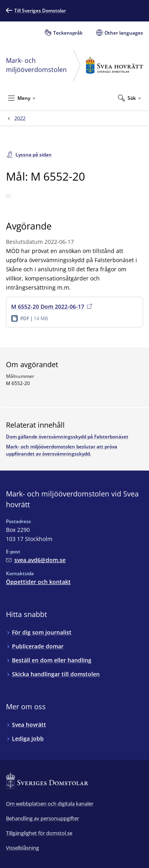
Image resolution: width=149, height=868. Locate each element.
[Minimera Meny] (22, 98)
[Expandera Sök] (130, 98)
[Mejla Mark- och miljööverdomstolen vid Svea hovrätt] (36, 560)
